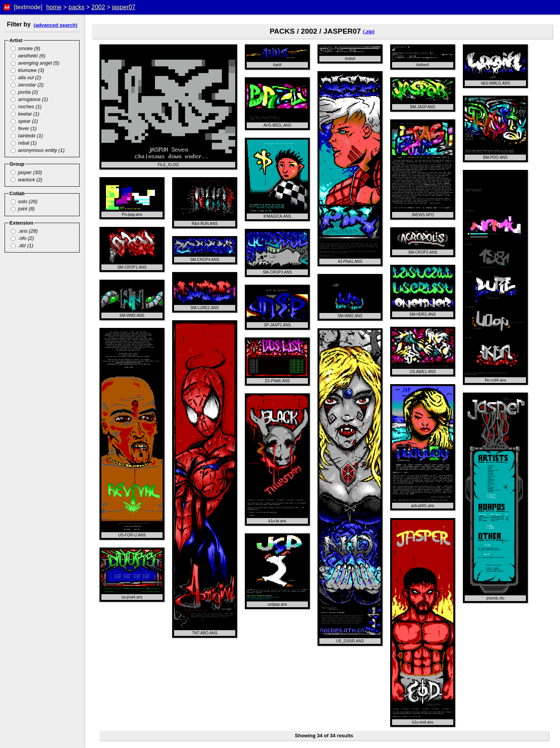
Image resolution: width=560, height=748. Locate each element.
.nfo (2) (22, 238)
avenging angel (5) (35, 63)
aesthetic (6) (28, 56)
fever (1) (24, 128)
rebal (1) (24, 143)
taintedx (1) (27, 136)
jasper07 (124, 7)
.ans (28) (24, 231)
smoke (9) (25, 48)
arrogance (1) (29, 99)
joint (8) (23, 209)
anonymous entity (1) (38, 150)
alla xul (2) (26, 77)
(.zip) (369, 32)
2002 (98, 7)
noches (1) (26, 107)
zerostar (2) (27, 85)
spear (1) (24, 121)
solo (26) (24, 201)
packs (77, 7)
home (54, 7)
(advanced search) (55, 25)
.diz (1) (22, 245)
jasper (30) (26, 172)
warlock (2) (27, 180)
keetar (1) (25, 114)
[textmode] (28, 7)
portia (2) (24, 92)
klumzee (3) (28, 70)
